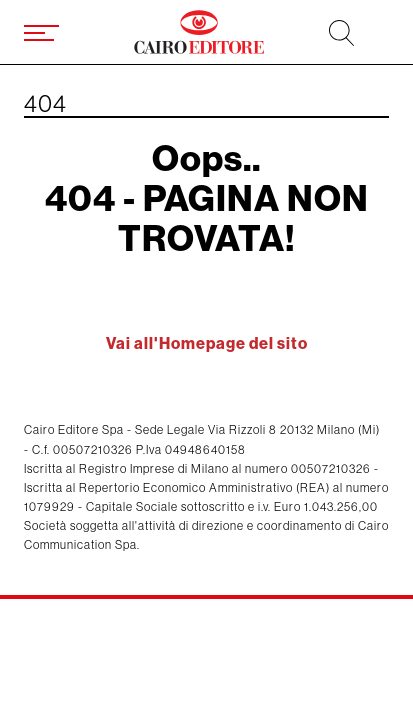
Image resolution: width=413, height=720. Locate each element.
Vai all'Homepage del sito (207, 343)
